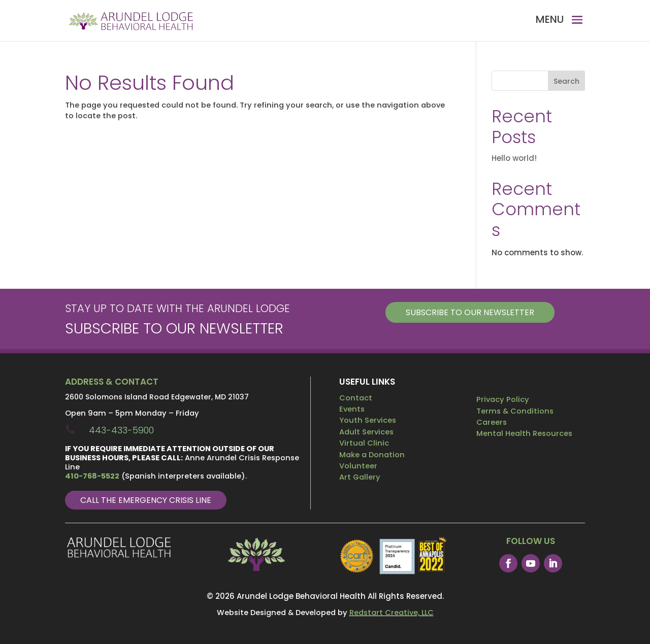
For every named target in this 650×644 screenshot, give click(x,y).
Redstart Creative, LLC (392, 613)
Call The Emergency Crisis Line (146, 500)
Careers (492, 422)
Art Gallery (360, 477)
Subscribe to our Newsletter (470, 312)
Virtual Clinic (364, 443)
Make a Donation (372, 455)
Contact (356, 398)
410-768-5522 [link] (92, 476)
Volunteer (358, 466)
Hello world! (514, 158)
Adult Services (366, 432)
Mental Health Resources (524, 433)
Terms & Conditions (515, 411)
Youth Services (368, 420)
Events (352, 409)
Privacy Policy (503, 399)
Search (566, 81)
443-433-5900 (121, 430)
